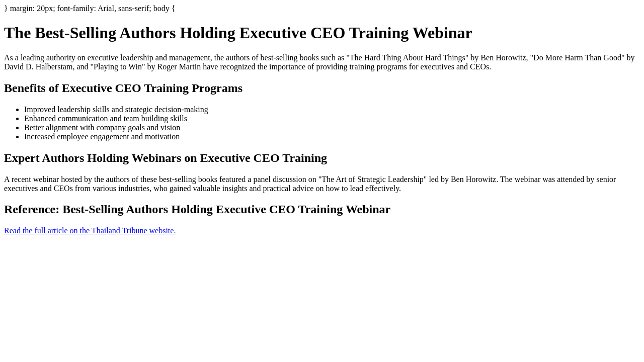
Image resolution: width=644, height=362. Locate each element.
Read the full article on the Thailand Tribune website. (90, 231)
